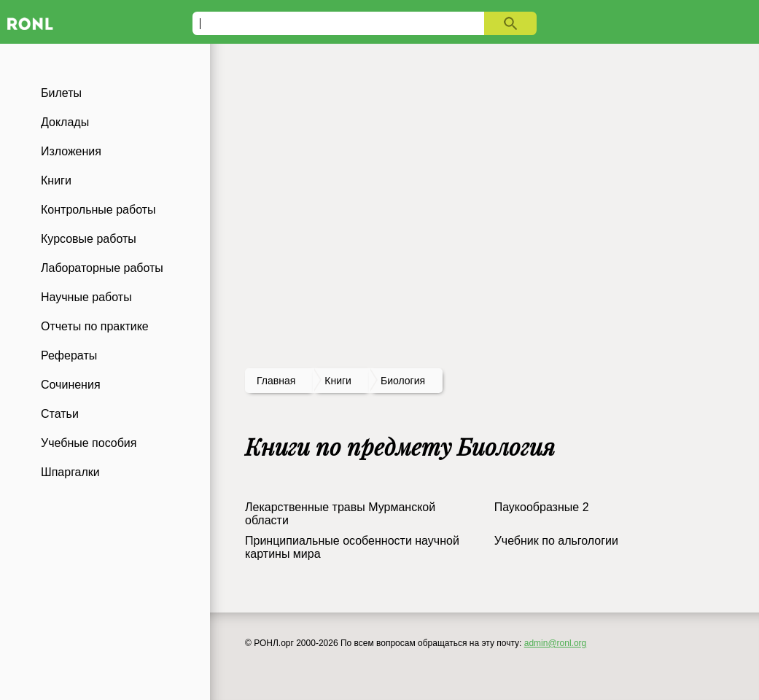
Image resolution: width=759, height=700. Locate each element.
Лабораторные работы (102, 268)
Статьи (60, 414)
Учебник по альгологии (556, 541)
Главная (276, 381)
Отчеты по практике (95, 326)
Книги (56, 180)
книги (338, 381)
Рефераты (69, 355)
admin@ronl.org (556, 643)
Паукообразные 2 (542, 507)
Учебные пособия (89, 443)
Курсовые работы (89, 239)
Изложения (71, 151)
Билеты (61, 93)
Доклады (65, 122)
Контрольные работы (98, 210)
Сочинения (71, 385)
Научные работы (86, 297)
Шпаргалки (70, 472)
